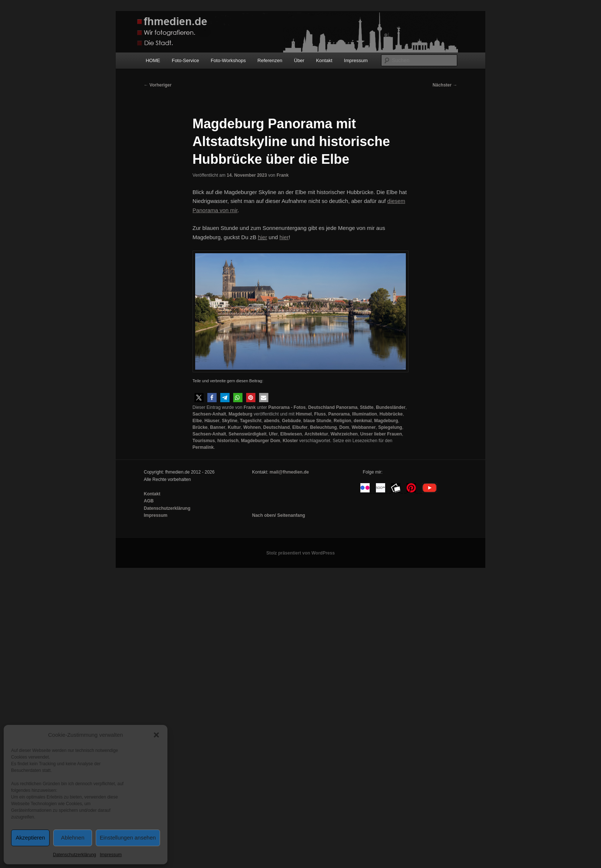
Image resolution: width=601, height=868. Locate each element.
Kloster (290, 441)
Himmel (304, 414)
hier (263, 237)
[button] (156, 735)
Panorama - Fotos (287, 407)
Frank (283, 175)
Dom (344, 427)
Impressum (111, 855)
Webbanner (364, 427)
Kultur (234, 427)
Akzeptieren (30, 838)
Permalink (203, 447)
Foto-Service (186, 60)
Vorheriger (158, 85)
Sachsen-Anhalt (209, 414)
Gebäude (291, 421)
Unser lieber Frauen (381, 434)
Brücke (200, 427)
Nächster (445, 85)
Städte (367, 407)
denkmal (363, 421)
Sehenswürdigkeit (247, 434)
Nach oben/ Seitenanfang (279, 515)
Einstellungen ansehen (128, 838)
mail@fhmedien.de (289, 472)
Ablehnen (73, 838)
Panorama (339, 414)
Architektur (316, 434)
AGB (149, 501)
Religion (342, 421)
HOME (153, 60)
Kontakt (324, 60)
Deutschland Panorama (333, 407)
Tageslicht (251, 421)
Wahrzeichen (344, 434)
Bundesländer (391, 407)
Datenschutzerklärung (74, 855)
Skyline (230, 421)
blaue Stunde (317, 421)
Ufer (274, 434)
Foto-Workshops (228, 60)
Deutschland (276, 427)
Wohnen (252, 427)
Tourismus (204, 441)
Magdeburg (240, 414)
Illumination (365, 414)
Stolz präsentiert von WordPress (300, 553)
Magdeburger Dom (261, 441)
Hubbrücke (391, 414)
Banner (218, 427)
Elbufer (300, 427)
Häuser (212, 421)
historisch (228, 441)
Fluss (320, 414)
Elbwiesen (291, 434)
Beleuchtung (324, 427)
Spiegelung (390, 427)
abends (272, 421)
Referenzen (270, 60)
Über (299, 60)
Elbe (197, 421)
